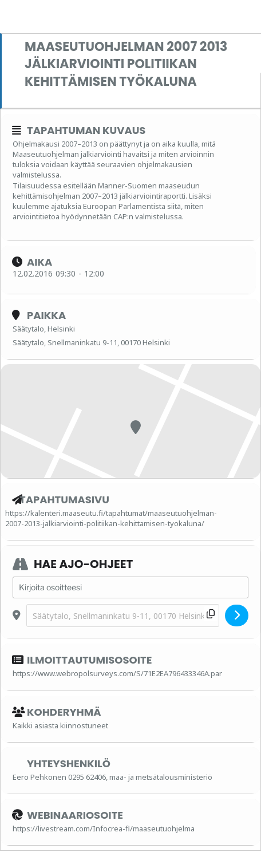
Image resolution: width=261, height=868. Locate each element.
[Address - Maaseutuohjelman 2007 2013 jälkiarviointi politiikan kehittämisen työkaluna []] (130, 587)
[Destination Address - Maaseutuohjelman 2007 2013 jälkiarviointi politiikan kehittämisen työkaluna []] (123, 616)
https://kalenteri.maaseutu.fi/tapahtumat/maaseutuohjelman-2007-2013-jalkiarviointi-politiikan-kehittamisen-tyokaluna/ (111, 518)
